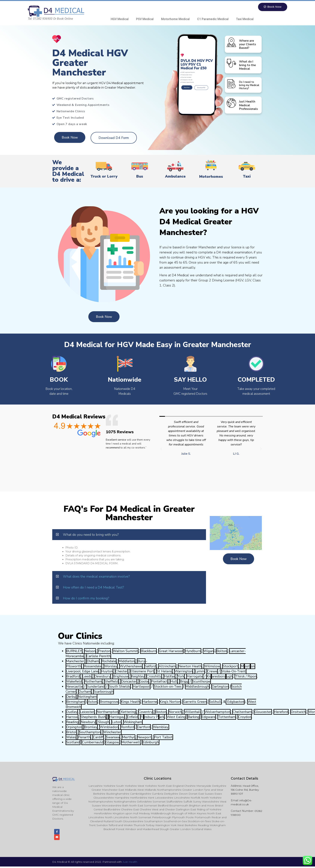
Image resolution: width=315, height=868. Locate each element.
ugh (229, 677)
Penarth (84, 737)
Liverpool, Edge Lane (82, 671)
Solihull (215, 702)
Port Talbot (163, 737)
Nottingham (87, 697)
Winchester (112, 732)
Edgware (208, 717)
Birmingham (75, 702)
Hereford (281, 712)
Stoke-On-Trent (234, 671)
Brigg (184, 682)
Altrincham (167, 666)
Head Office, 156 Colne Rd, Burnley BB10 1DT (245, 790)
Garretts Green (195, 702)
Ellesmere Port (142, 671)
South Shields (119, 687)
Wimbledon (109, 727)
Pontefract (159, 682)
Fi (142, 717)
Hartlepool (141, 687)
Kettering (128, 712)
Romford (128, 727)
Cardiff (98, 737)
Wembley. (161, 727)
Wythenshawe (131, 666)
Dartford (144, 727)
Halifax (169, 677)
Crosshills (154, 677)
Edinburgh (151, 742)
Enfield (133, 717)
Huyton (107, 671)
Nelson (90, 651)
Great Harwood (171, 651)
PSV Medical (145, 19)
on (253, 666)
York (181, 677)
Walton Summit (125, 651)
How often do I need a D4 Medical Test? (93, 588)
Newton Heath (190, 666)
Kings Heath (130, 702)
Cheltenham (242, 712)
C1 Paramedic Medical (213, 19)
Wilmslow (212, 666)
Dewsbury (102, 677)
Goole (144, 682)
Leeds (87, 677)
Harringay (117, 717)
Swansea (113, 737)
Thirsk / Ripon (246, 677)
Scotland (73, 742)
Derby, (71, 697)
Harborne (150, 702)
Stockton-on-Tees (168, 687)
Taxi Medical (245, 19)
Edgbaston (235, 702)
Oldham (93, 661)
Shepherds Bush (93, 717)
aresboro (219, 677)
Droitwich (298, 712)
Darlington (220, 687)
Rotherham (93, 682)
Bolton (222, 651)
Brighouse (121, 677)
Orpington (74, 727)
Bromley (91, 727)
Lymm (200, 671)
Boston (161, 712)
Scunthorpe (201, 682)
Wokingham (133, 722)
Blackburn (148, 651)
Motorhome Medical (175, 19)
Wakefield (74, 682)
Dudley (72, 712)
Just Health (130, 863)
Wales (71, 737)
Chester (122, 671)
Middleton (127, 661)
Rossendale (93, 666)
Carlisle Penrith (98, 656)
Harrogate (195, 677)
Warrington (184, 671)
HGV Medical (120, 19)
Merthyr (128, 737)
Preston (104, 651)
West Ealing (176, 717)
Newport (144, 737)
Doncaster (129, 682)
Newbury (88, 722)
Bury (141, 661)
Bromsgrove (109, 702)
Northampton (107, 712)
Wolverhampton (217, 712)
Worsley (111, 666)
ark (162, 717)
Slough (103, 722)
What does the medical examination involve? (96, 577)
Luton (116, 722)
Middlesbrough (197, 687)
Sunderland (96, 687)
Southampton (90, 732)
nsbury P (151, 717)
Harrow (72, 717)
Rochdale (109, 661)
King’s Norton (170, 702)
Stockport (230, 666)
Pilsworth (74, 666)
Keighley (138, 677)
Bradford (73, 677)
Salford (150, 666)
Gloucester (263, 712)
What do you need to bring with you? (91, 535)
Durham (85, 692)
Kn (209, 677)
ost (247, 666)
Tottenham (227, 717)
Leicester (87, 712)
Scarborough (103, 692)
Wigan (208, 651)
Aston (92, 702)
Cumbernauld (93, 742)
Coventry (146, 712)
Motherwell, (131, 742)
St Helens (164, 671)
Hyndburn (193, 651)
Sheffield (111, 682)
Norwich (175, 712)
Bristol (71, 732)
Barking (194, 717)
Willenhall (193, 712)
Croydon (245, 717)
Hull (174, 682)
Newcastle (74, 687)
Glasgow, (112, 742)
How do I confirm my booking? (86, 598)
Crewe (212, 671)
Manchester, (75, 661)
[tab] (129, 535)
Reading (72, 722)
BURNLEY (74, 651)
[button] (272, 7)
